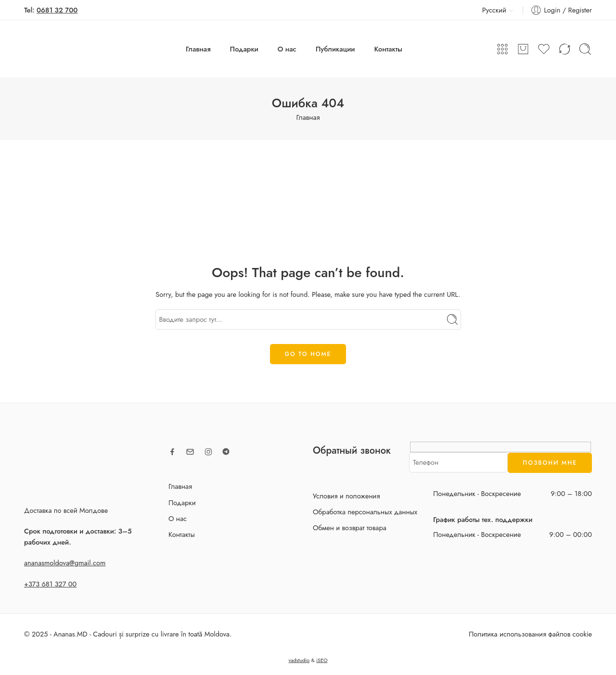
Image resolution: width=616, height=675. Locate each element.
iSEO (322, 660)
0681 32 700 (57, 10)
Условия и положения (346, 496)
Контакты (389, 49)
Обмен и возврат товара (350, 528)
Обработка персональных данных (365, 512)
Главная (198, 49)
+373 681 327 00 (50, 584)
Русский (489, 10)
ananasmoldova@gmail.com (65, 563)
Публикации (335, 49)
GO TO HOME (308, 354)
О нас (287, 49)
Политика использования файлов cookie (530, 634)
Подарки (244, 49)
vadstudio (299, 660)
